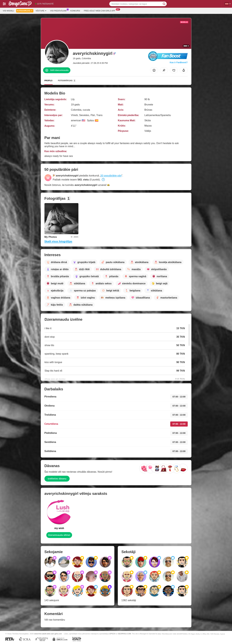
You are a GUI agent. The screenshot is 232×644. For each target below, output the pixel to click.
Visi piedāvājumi (59, 10)
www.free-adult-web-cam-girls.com (48, 634)
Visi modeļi (8, 11)
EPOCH (112, 634)
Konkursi (75, 11)
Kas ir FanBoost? (179, 62)
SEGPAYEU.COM (124, 634)
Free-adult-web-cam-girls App (100, 10)
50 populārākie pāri (111, 176)
